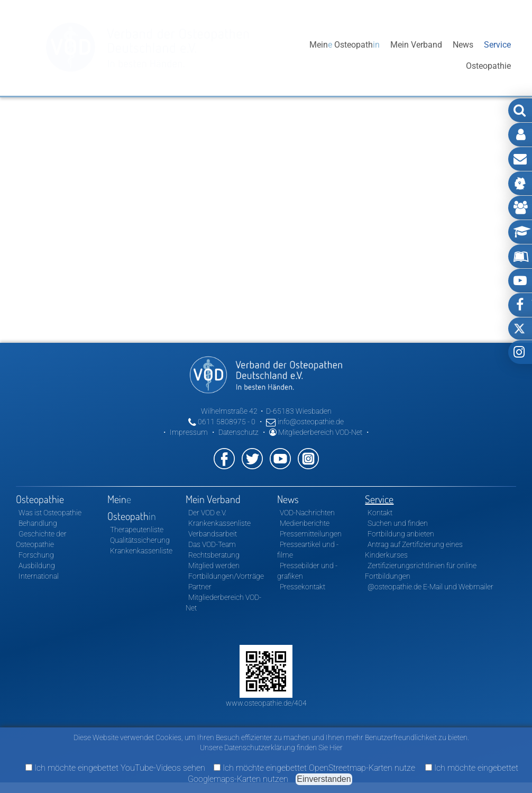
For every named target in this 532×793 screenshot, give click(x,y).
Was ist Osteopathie (50, 513)
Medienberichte (305, 523)
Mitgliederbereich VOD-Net (316, 432)
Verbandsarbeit (213, 534)
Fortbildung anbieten (401, 534)
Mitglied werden (214, 566)
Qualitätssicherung (140, 540)
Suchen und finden (398, 523)
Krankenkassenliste (141, 551)
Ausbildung (37, 566)
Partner (200, 587)
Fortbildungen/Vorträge (226, 576)
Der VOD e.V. (207, 513)
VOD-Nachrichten (307, 513)
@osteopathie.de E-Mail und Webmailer (430, 587)
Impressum (189, 432)
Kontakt (380, 513)
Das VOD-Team (212, 544)
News (463, 55)
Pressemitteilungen (311, 534)
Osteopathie (276, 55)
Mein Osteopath (345, 55)
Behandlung (38, 523)
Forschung (36, 555)
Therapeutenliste (137, 530)
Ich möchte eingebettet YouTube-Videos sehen (115, 768)
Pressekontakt (302, 587)
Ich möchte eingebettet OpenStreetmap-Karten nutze (314, 768)
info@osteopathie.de (305, 422)
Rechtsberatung (214, 555)
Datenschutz (239, 432)
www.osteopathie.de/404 (266, 703)
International (39, 576)
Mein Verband (416, 55)
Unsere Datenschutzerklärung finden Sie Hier (271, 748)
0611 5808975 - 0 (222, 422)
